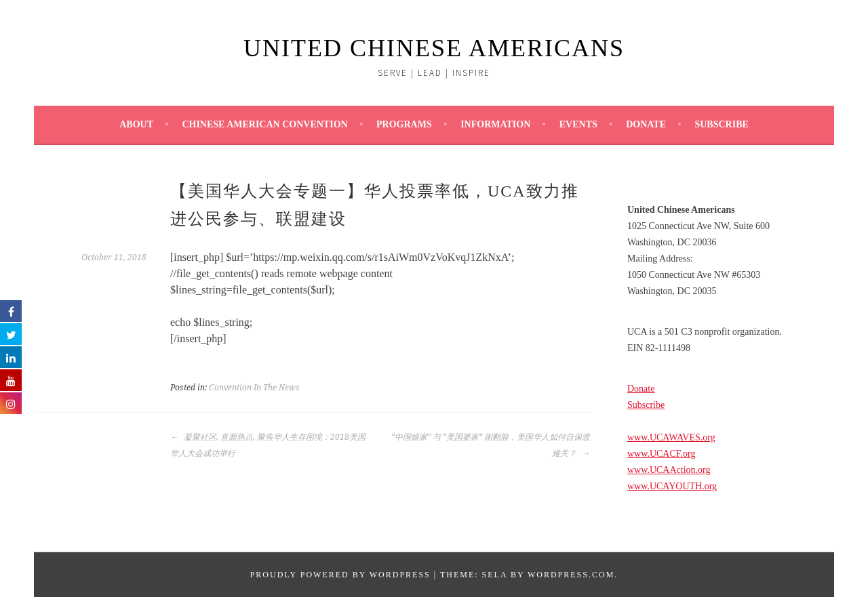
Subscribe (721, 124)
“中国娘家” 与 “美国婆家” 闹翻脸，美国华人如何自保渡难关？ (491, 445)
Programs (404, 124)
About (136, 124)
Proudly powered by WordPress (340, 575)
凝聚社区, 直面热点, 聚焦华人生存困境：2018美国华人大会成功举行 (268, 445)
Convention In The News (254, 388)
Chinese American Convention (264, 124)
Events (578, 124)
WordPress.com (571, 575)
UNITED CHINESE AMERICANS (434, 48)
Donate (646, 124)
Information (495, 124)
